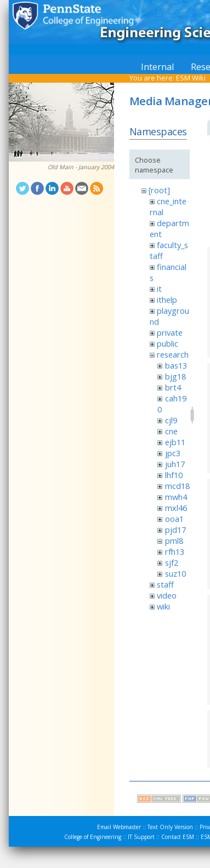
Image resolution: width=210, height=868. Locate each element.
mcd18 (177, 486)
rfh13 (175, 551)
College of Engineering (93, 837)
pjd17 (175, 530)
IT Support (141, 837)
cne (171, 431)
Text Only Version (170, 827)
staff (165, 584)
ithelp (167, 300)
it (159, 289)
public (168, 343)
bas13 (176, 365)
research (173, 354)
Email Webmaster (119, 827)
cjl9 (171, 420)
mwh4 (176, 497)
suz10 (175, 573)
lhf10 (174, 475)
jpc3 (173, 453)
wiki (163, 606)
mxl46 (176, 508)
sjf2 (172, 562)
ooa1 (174, 519)
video (167, 595)
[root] (159, 190)
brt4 (173, 387)
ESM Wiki (191, 78)
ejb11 (175, 442)
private (170, 332)
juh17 (175, 464)
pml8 (174, 541)
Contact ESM (178, 837)
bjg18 (175, 376)
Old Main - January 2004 (81, 167)
